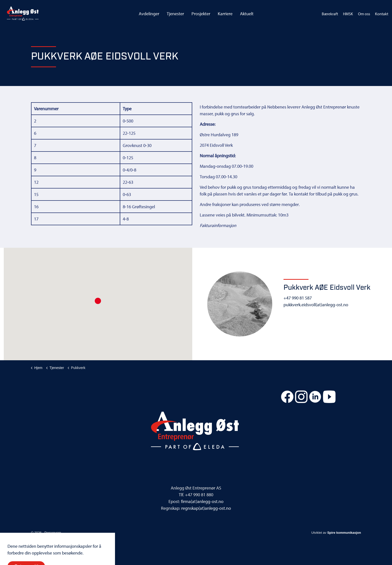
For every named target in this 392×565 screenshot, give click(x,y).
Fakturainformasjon (218, 225)
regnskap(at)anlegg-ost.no (206, 508)
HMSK (348, 14)
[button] (98, 301)
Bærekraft (330, 14)
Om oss (364, 14)
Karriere (225, 14)
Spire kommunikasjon (344, 533)
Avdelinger (149, 14)
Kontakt (382, 14)
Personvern (53, 533)
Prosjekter (201, 14)
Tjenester (175, 14)
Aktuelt (247, 14)
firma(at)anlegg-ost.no (202, 501)
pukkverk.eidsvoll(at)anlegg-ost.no (316, 305)
